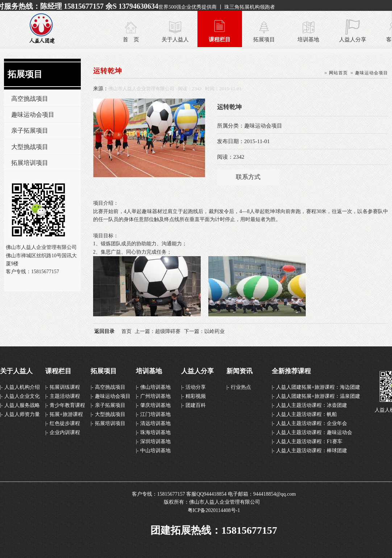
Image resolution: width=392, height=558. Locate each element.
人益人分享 (353, 39)
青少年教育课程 (67, 405)
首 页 (131, 39)
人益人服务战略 (22, 405)
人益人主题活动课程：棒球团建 (312, 451)
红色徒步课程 (65, 423)
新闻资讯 (239, 371)
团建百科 (196, 405)
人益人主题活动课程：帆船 (306, 414)
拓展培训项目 (30, 163)
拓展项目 (264, 39)
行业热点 (241, 387)
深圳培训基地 (155, 442)
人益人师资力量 (22, 414)
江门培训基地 (155, 414)
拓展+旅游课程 (66, 414)
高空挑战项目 (30, 99)
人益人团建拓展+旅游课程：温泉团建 (318, 396)
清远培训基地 (155, 423)
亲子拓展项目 (30, 131)
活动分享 (196, 387)
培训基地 (308, 39)
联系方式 (248, 177)
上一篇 (158, 331)
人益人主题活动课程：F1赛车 (309, 442)
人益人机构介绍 (22, 387)
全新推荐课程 (291, 371)
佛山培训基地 (155, 387)
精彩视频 (196, 396)
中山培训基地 (155, 451)
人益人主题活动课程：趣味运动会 (314, 432)
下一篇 (204, 331)
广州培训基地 (155, 396)
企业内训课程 (65, 432)
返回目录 (104, 331)
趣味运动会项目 (33, 115)
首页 (126, 331)
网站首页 (338, 73)
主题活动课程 (65, 396)
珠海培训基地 (155, 432)
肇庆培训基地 (155, 405)
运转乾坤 (108, 71)
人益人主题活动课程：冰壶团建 (312, 405)
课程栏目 (220, 39)
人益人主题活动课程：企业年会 (312, 423)
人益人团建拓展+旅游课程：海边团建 (318, 387)
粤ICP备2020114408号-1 (214, 510)
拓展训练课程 (65, 387)
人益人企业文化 (22, 396)
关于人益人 (175, 39)
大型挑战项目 (30, 147)
